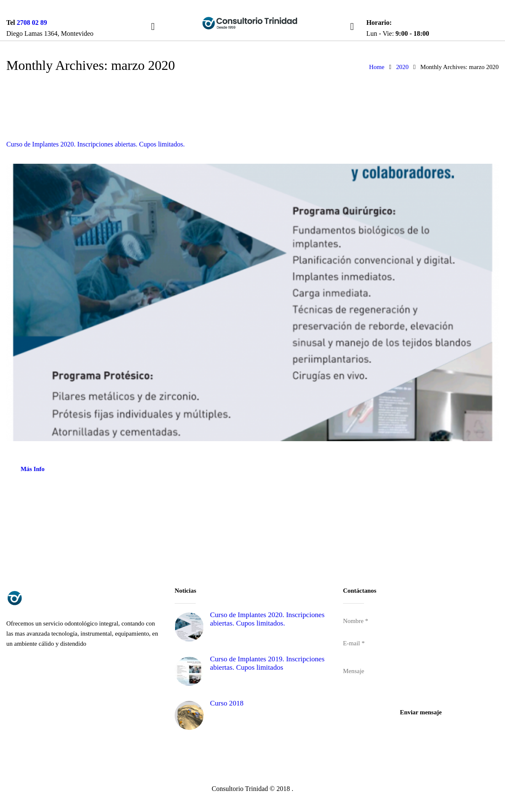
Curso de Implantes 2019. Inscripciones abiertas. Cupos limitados (267, 663)
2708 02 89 (32, 23)
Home (377, 67)
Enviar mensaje (421, 712)
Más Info (33, 469)
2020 (402, 67)
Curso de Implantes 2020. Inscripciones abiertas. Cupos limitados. (96, 144)
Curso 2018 (227, 703)
